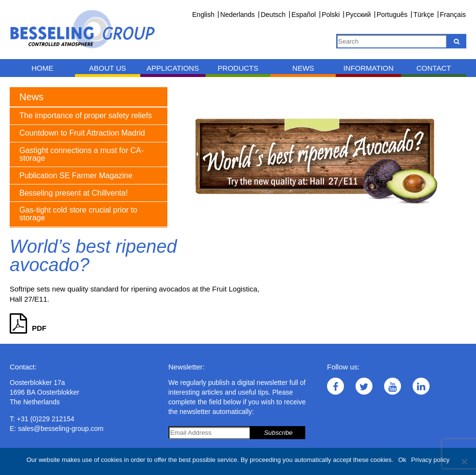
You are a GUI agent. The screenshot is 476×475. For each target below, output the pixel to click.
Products (238, 68)
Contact (434, 68)
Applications (173, 68)
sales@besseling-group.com (61, 429)
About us (107, 68)
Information (369, 68)
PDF (28, 328)
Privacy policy (430, 460)
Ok (402, 460)
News (303, 68)
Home (42, 68)
